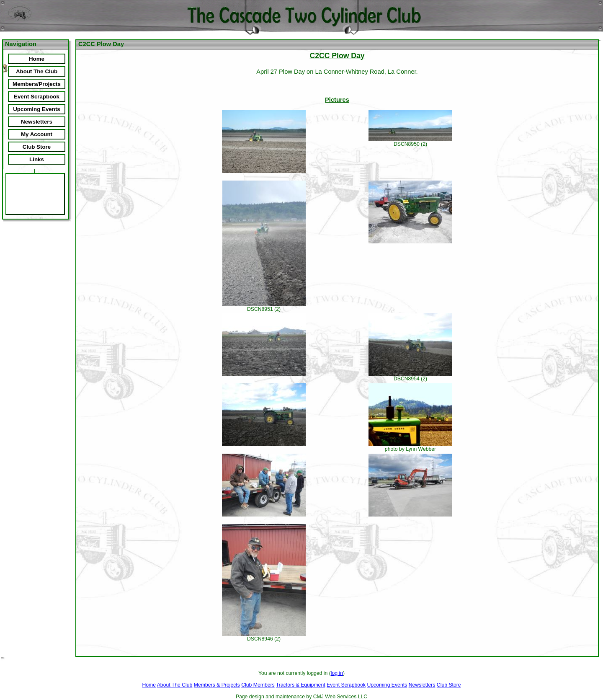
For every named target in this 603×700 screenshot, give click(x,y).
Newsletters (422, 685)
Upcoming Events (387, 685)
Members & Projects (217, 685)
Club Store (449, 685)
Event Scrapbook (346, 685)
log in (337, 673)
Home (149, 685)
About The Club (175, 685)
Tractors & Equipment (301, 685)
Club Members (258, 685)
